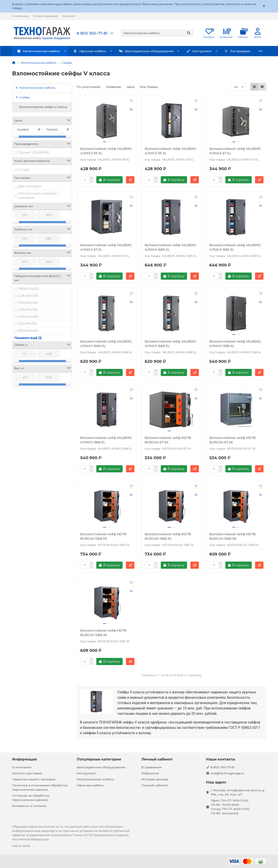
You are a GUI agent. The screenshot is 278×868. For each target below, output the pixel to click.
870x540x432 (28, 331)
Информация (25, 759)
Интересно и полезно (29, 806)
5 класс (24, 169)
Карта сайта (21, 846)
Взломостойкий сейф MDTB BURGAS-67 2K (233, 440)
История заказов (155, 779)
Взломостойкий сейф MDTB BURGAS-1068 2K (103, 633)
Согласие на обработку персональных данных (31, 798)
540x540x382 (28, 317)
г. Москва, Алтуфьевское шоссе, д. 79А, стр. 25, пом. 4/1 (238, 792)
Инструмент (189, 51)
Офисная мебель (85, 51)
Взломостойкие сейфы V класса (43, 107)
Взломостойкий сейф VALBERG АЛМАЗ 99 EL (171, 151)
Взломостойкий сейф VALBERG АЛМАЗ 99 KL (106, 151)
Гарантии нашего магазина (34, 779)
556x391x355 (28, 324)
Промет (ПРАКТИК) (34, 153)
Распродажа (224, 51)
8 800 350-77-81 (92, 33)
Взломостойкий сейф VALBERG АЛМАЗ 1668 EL (171, 344)
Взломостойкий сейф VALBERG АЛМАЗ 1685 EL (235, 247)
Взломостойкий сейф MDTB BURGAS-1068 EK (233, 536)
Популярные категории (99, 759)
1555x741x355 (28, 310)
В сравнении (151, 767)
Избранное (150, 773)
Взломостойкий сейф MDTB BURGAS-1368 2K (168, 536)
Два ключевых (30, 186)
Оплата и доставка (46, 16)
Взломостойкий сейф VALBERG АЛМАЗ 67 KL (235, 151)
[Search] (157, 33)
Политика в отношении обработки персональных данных (40, 787)
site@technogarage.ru (228, 773)
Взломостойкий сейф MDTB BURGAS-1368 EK (103, 536)
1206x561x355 (28, 296)
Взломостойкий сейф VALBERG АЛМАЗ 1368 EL (106, 440)
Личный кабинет (157, 759)
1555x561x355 (28, 303)
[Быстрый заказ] (130, 180)
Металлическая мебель (37, 51)
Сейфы (67, 63)
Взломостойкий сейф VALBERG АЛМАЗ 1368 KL (235, 344)
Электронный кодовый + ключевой (38, 196)
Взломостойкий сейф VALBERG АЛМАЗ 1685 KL (171, 247)
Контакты (69, 16)
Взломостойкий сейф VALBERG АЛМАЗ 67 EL (106, 247)
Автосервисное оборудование (139, 51)
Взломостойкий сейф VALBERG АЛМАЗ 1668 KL (106, 344)
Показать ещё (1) (28, 338)
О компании (20, 16)
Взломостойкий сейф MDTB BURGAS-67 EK (168, 440)
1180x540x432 (28, 289)
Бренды (253, 51)
